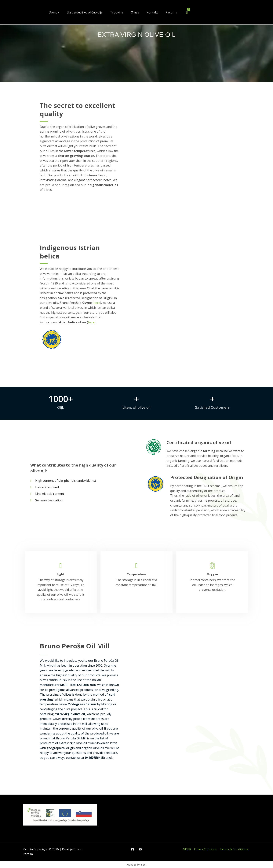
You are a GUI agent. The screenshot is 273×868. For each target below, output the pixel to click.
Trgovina (117, 12)
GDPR (187, 849)
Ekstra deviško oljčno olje (85, 12)
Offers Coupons (205, 849)
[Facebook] (133, 849)
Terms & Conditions (234, 849)
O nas (135, 12)
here (97, 303)
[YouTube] (140, 849)
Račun (170, 12)
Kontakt (152, 12)
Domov (54, 12)
